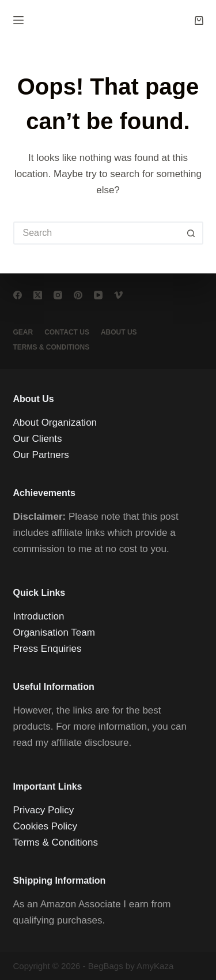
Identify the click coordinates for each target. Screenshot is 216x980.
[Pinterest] (78, 295)
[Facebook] (18, 295)
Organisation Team (54, 632)
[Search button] (192, 233)
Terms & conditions (52, 347)
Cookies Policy (46, 826)
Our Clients (38, 439)
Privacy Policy (44, 810)
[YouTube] (98, 295)
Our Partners (41, 455)
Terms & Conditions (56, 842)
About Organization (55, 423)
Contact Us (67, 332)
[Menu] (18, 20)
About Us (119, 332)
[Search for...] (97, 233)
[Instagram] (58, 295)
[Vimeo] (118, 295)
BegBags (106, 966)
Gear (23, 332)
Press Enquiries (48, 649)
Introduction (39, 616)
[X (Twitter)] (38, 295)
